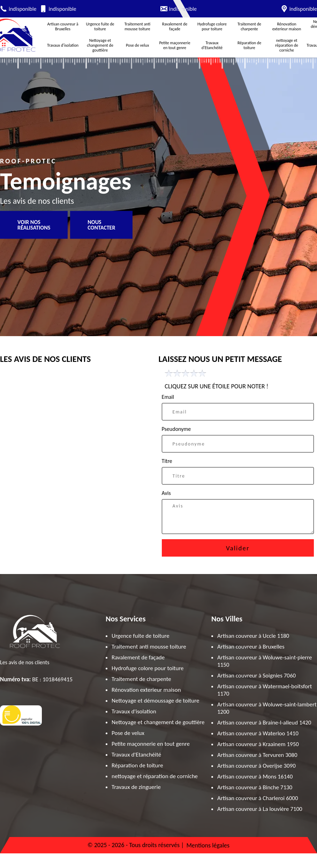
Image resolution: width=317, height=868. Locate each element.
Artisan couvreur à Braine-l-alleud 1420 (264, 723)
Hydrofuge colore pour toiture (212, 26)
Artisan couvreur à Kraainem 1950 (258, 744)
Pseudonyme (176, 429)
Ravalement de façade (175, 26)
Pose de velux (137, 45)
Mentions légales (208, 845)
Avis (166, 493)
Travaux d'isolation (63, 45)
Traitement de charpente (249, 26)
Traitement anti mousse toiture (138, 26)
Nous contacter (101, 225)
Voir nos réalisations (34, 225)
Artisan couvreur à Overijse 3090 (256, 766)
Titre (167, 461)
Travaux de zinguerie (136, 787)
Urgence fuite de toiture (100, 26)
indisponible (22, 9)
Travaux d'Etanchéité (212, 45)
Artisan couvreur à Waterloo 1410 (258, 733)
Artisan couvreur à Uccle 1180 (253, 636)
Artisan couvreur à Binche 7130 (255, 787)
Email (168, 397)
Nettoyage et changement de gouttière (100, 45)
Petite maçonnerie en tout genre (175, 45)
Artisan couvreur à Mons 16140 (255, 777)
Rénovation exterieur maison (287, 26)
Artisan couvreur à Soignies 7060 (256, 676)
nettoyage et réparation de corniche (287, 45)
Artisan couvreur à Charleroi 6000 (258, 798)
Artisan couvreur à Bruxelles (63, 26)
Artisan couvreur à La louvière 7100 (260, 809)
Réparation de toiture (249, 45)
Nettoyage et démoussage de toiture (155, 701)
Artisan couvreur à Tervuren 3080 (257, 755)
